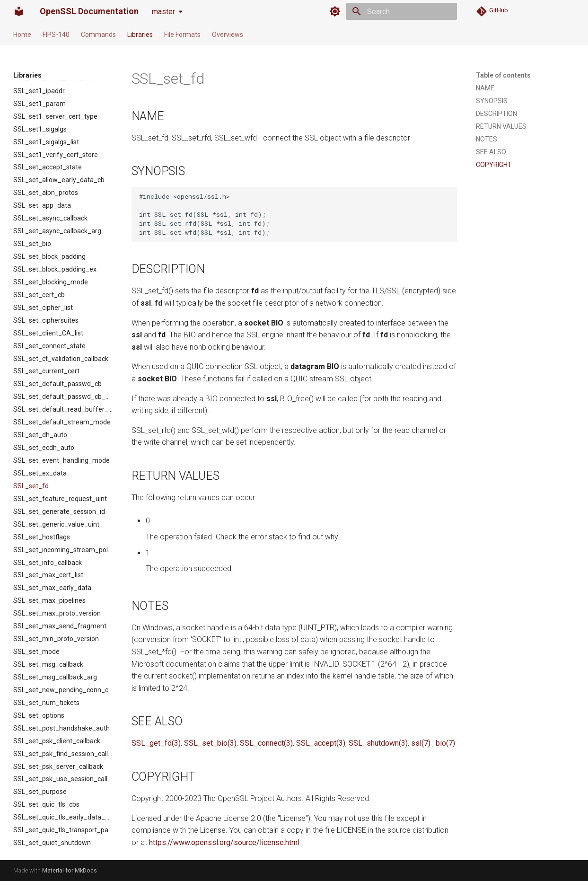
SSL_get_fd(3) (156, 743)
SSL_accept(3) (321, 743)
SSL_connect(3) (266, 743)
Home (22, 35)
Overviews (228, 35)
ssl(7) (421, 743)
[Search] (402, 11)
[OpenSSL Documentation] (19, 11)
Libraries (140, 35)
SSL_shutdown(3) (378, 743)
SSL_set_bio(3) (210, 743)
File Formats (182, 35)
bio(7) (445, 743)
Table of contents (503, 75)
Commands (98, 35)
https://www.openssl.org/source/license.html (224, 842)
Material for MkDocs (70, 870)
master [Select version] (163, 12)
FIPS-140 (56, 35)
